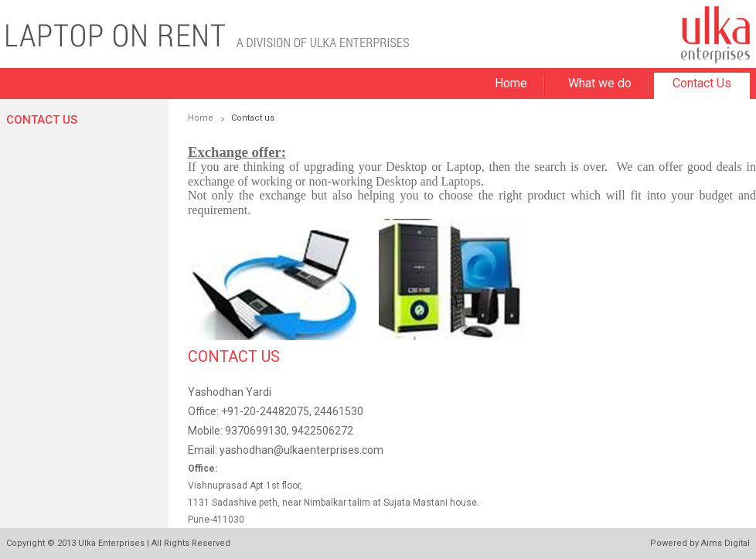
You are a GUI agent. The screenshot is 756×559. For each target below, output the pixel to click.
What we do (600, 83)
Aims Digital (725, 543)
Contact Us (702, 83)
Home (511, 83)
